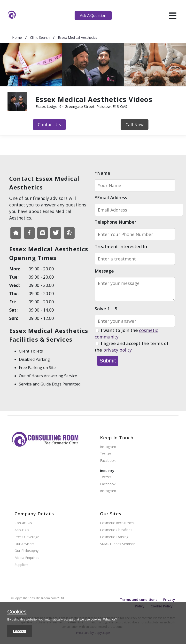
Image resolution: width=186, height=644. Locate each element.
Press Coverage (27, 537)
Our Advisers (24, 544)
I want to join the (126, 334)
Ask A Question (93, 16)
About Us (22, 530)
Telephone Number (115, 222)
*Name (102, 173)
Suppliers (22, 565)
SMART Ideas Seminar (117, 544)
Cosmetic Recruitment (117, 523)
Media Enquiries (27, 558)
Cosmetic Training (114, 537)
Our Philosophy (27, 551)
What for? (110, 619)
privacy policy (117, 350)
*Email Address (111, 197)
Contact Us (49, 125)
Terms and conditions (139, 600)
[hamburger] (173, 16)
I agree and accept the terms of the (132, 347)
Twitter (106, 454)
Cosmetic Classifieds (116, 530)
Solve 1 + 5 (106, 309)
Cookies (17, 612)
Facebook (108, 461)
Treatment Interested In (121, 246)
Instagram (108, 447)
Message (104, 271)
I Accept (20, 631)
